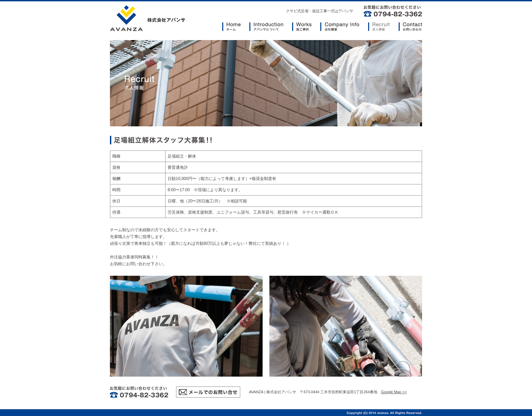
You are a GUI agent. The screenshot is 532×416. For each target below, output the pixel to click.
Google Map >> (394, 392)
